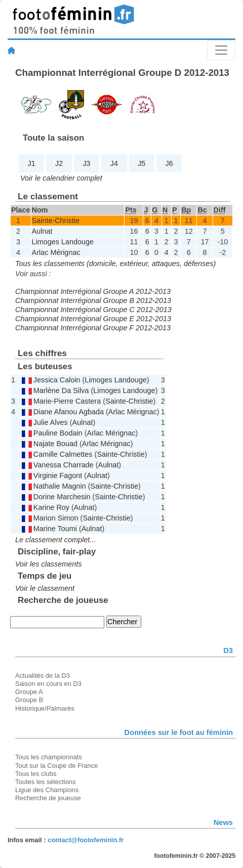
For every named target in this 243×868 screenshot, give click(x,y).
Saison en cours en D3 (48, 684)
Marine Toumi (55, 529)
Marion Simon (56, 518)
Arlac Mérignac (56, 252)
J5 (141, 163)
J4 (114, 163)
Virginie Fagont (58, 475)
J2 (59, 163)
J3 (86, 163)
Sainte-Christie (56, 221)
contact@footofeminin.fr (86, 840)
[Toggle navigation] (221, 50)
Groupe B (29, 700)
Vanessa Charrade (64, 465)
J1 (32, 163)
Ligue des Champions (47, 790)
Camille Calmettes (63, 454)
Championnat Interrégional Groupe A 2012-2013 (93, 291)
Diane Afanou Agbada (69, 412)
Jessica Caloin (57, 380)
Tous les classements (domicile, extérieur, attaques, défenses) (115, 264)
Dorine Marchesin (62, 497)
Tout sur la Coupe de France (56, 766)
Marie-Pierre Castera (67, 401)
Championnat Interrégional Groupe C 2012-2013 (93, 310)
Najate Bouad (55, 444)
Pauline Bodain (58, 433)
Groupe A (29, 692)
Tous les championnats (49, 757)
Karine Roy (51, 507)
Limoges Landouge (63, 242)
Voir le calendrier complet (61, 178)
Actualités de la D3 (43, 676)
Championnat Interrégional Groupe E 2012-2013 (93, 319)
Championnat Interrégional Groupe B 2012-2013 (93, 300)
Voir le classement (45, 588)
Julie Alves (51, 422)
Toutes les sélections (46, 782)
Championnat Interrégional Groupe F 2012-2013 (93, 328)
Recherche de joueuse (48, 798)
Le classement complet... (55, 540)
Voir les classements (48, 564)
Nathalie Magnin (60, 486)
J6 (169, 163)
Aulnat (42, 231)
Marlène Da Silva (61, 390)
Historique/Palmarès (45, 708)
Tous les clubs (36, 774)
